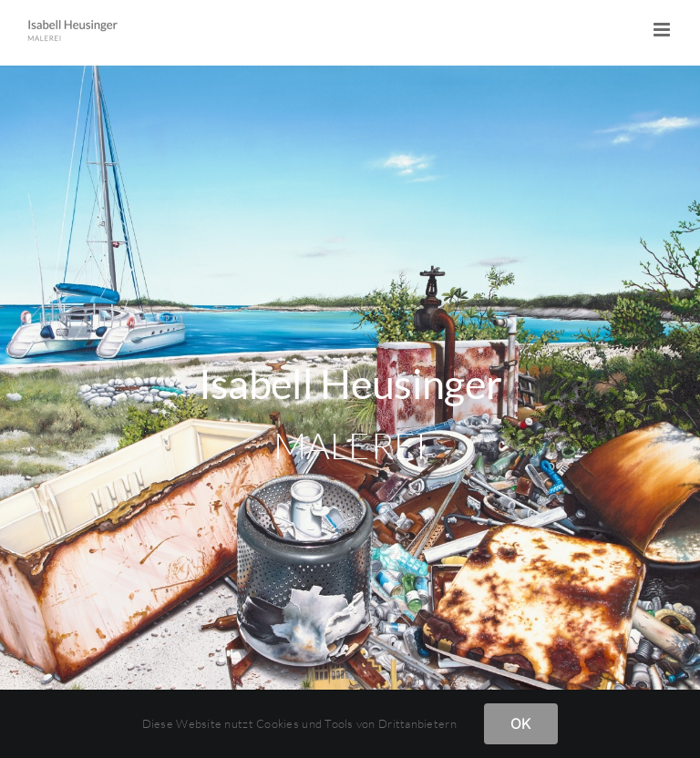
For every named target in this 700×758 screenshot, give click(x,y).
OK (521, 723)
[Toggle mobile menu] (663, 30)
